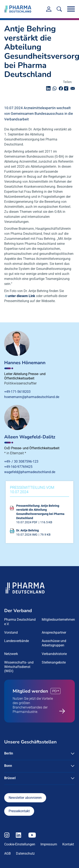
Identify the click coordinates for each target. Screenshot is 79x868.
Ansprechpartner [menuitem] (54, 632)
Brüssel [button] (10, 778)
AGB (7, 853)
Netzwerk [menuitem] (11, 654)
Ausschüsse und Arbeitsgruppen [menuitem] (54, 643)
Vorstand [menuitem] (11, 632)
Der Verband (18, 611)
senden (74, 88)
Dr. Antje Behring (27, 530)
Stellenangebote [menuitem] (54, 662)
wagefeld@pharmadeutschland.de (30, 472)
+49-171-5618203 (17, 392)
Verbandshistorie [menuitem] (54, 654)
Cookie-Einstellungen (20, 844)
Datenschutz (25, 853)
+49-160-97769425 (18, 467)
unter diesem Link (21, 296)
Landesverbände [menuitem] (17, 641)
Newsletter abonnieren (25, 798)
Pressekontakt (19, 811)
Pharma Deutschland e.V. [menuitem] (20, 622)
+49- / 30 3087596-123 (21, 461)
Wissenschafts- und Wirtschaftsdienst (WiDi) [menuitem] (19, 667)
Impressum (49, 844)
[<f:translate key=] (59, 9)
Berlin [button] (9, 753)
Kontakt (68, 844)
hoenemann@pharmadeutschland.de (32, 397)
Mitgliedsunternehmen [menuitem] (58, 620)
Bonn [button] (8, 766)
